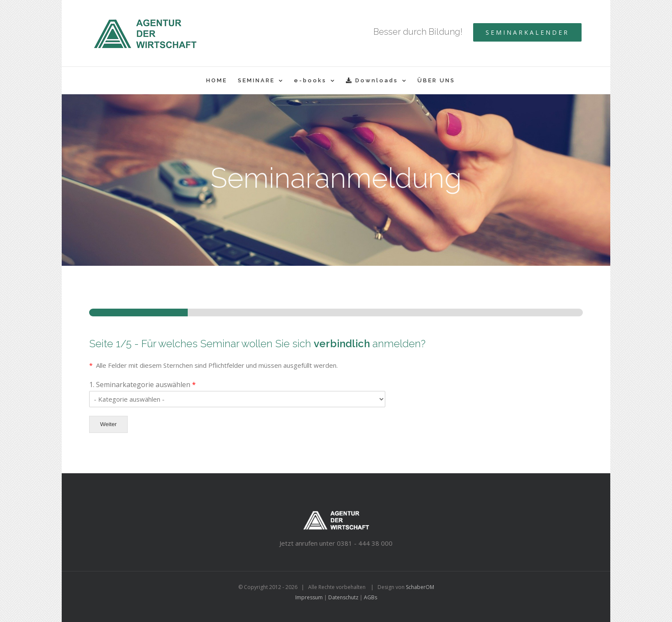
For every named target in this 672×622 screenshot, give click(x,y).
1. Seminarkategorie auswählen (142, 385)
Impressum (309, 597)
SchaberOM (420, 587)
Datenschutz (343, 597)
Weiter (109, 424)
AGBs (370, 597)
